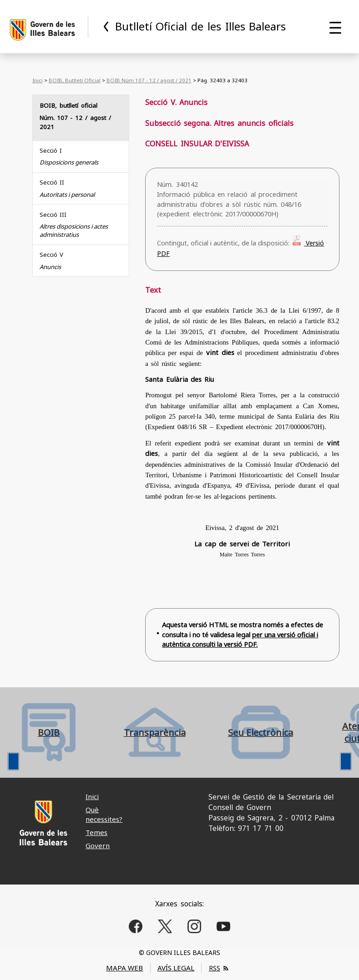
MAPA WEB (124, 968)
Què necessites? (104, 814)
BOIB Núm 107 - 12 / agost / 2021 (149, 80)
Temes (96, 832)
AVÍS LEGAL (176, 968)
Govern (98, 845)
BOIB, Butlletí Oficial (75, 80)
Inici (38, 80)
